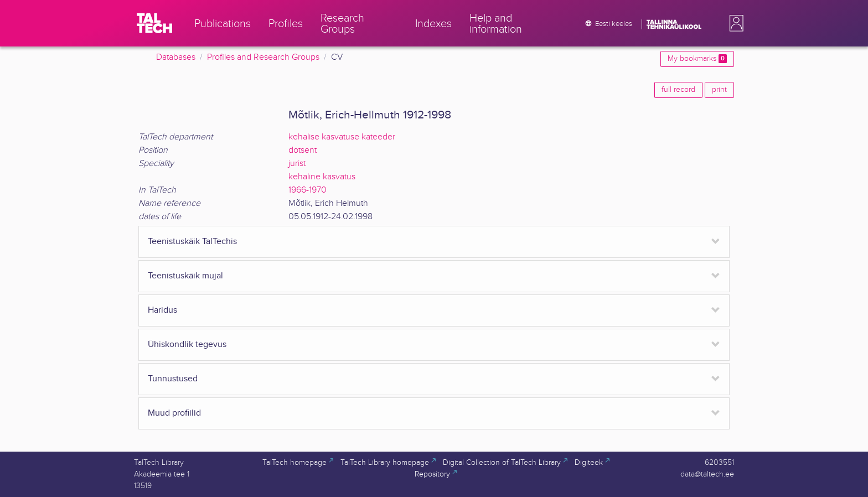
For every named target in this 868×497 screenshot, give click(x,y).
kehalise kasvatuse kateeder (342, 137)
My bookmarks (697, 59)
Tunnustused (173, 379)
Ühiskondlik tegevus (187, 345)
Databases (176, 57)
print (719, 90)
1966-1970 (308, 190)
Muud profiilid (174, 413)
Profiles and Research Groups (263, 57)
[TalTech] (154, 23)
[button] (734, 23)
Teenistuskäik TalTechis (192, 242)
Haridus (162, 310)
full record (678, 90)
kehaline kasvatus (322, 177)
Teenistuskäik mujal (185, 276)
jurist (297, 164)
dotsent (303, 150)
